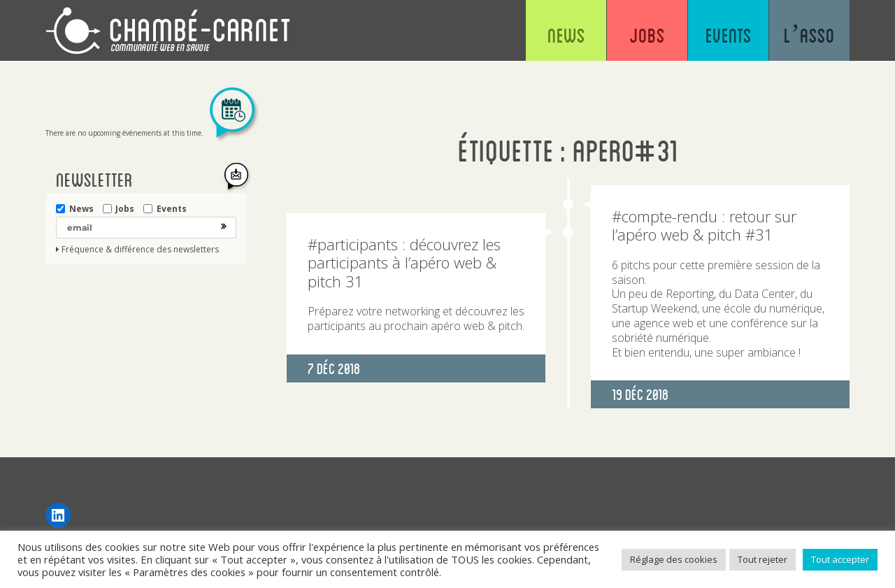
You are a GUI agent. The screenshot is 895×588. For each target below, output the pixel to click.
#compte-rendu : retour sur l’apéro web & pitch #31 (704, 225)
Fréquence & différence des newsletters (140, 250)
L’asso (809, 35)
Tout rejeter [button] (762, 559)
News (566, 35)
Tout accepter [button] (840, 559)
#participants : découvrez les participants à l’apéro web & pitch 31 (404, 263)
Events (729, 35)
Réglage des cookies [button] (674, 559)
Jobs (647, 35)
